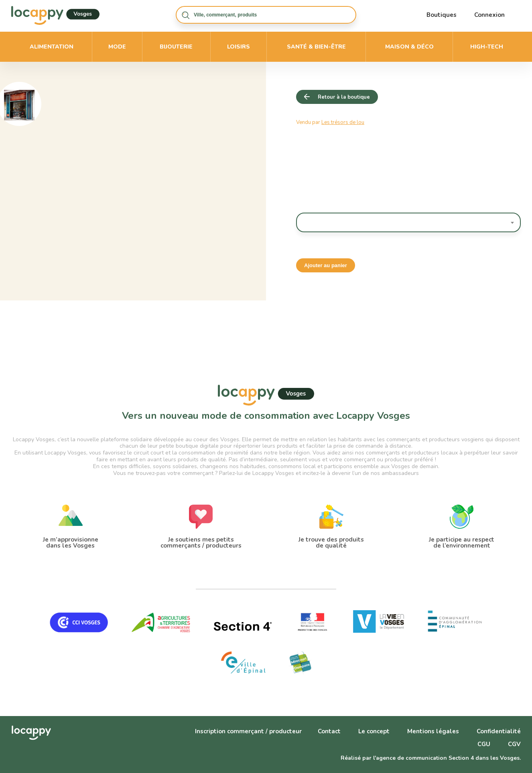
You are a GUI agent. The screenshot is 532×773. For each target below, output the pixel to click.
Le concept (374, 731)
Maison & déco (409, 47)
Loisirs (239, 47)
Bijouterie (176, 47)
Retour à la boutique (344, 97)
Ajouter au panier (326, 265)
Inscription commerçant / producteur (248, 731)
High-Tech (487, 47)
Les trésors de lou (343, 122)
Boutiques (442, 15)
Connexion (489, 15)
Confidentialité (499, 731)
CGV (514, 744)
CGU (484, 744)
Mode (117, 47)
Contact (329, 731)
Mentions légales (433, 731)
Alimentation (52, 47)
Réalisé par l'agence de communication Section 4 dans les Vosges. (431, 758)
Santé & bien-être (316, 47)
